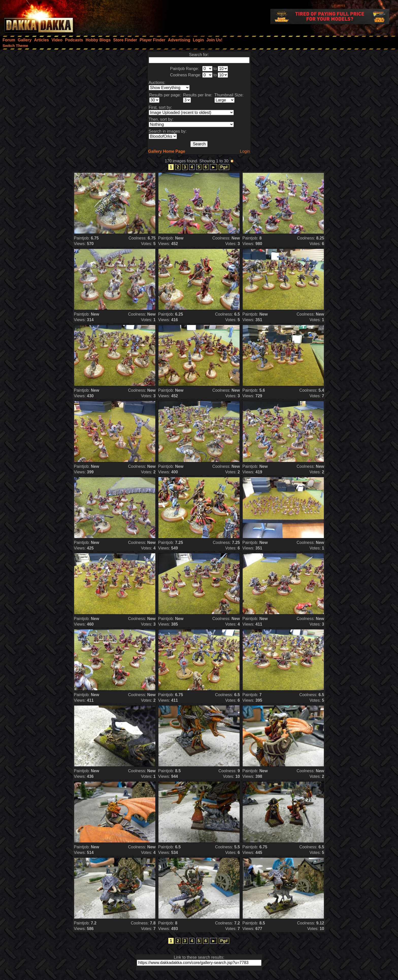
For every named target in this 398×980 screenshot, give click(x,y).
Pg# (224, 167)
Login (245, 151)
